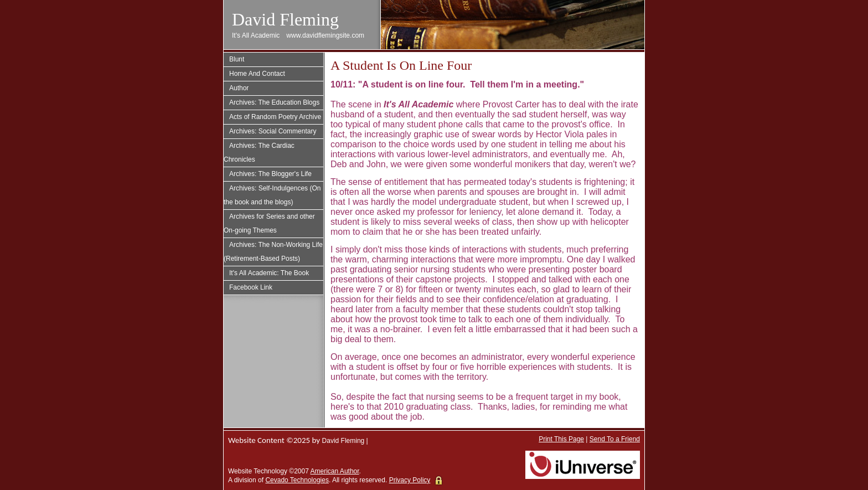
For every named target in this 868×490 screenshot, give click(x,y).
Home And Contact (257, 74)
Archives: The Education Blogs (274, 102)
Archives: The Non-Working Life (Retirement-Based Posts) (273, 252)
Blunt (237, 59)
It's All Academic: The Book (269, 273)
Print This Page (561, 439)
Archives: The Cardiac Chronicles (259, 153)
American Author (335, 471)
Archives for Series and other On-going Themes (269, 223)
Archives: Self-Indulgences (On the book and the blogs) (272, 195)
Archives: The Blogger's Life (270, 174)
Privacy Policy (410, 480)
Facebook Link (251, 287)
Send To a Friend (615, 439)
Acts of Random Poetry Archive (275, 117)
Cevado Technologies (297, 480)
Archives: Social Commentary (273, 131)
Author (239, 88)
